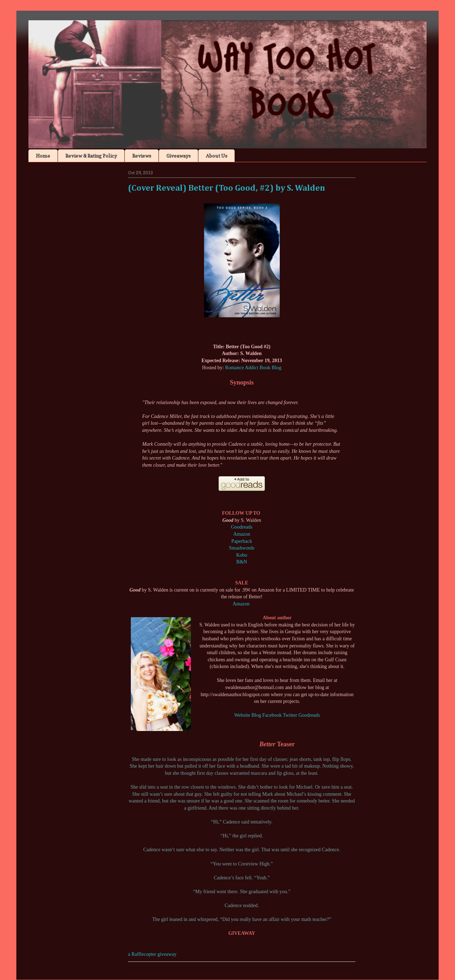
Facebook (272, 715)
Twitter (290, 715)
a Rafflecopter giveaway (152, 954)
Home (43, 156)
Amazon (242, 534)
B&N (242, 562)
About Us (216, 156)
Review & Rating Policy (91, 156)
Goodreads (242, 527)
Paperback (242, 541)
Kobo (242, 555)
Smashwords (242, 548)
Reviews (142, 156)
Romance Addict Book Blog (253, 368)
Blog (256, 715)
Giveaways (178, 156)
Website (242, 715)
